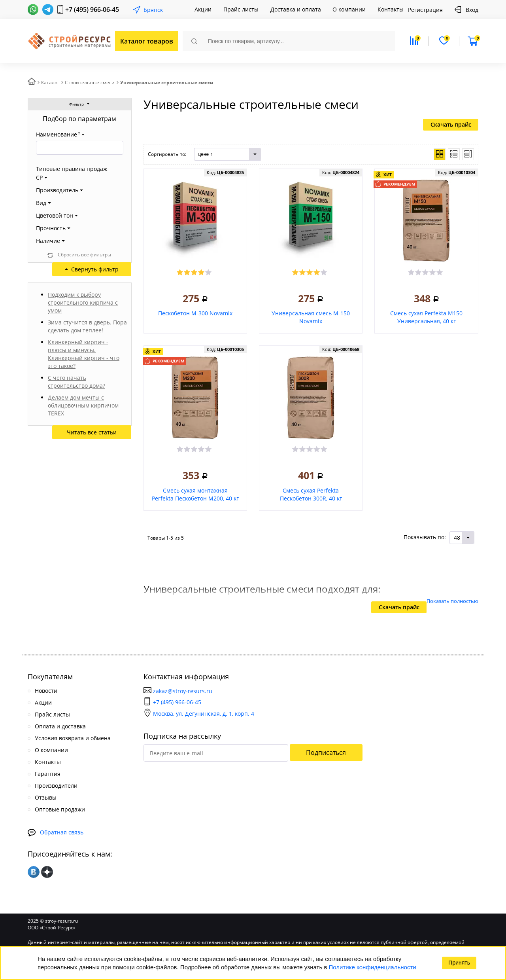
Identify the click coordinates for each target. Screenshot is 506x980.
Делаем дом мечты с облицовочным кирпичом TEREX (83, 405)
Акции (203, 9)
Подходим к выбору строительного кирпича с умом (83, 302)
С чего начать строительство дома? (76, 382)
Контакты (391, 9)
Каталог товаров (147, 41)
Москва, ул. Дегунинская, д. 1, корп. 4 (199, 714)
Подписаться (326, 753)
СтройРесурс (69, 41)
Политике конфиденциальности (373, 967)
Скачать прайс (451, 124)
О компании (349, 9)
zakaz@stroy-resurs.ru (183, 691)
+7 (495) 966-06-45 (92, 9)
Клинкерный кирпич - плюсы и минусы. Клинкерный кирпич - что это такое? (84, 354)
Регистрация (425, 10)
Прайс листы (241, 9)
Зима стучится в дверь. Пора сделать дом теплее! (87, 326)
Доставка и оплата (296, 9)
